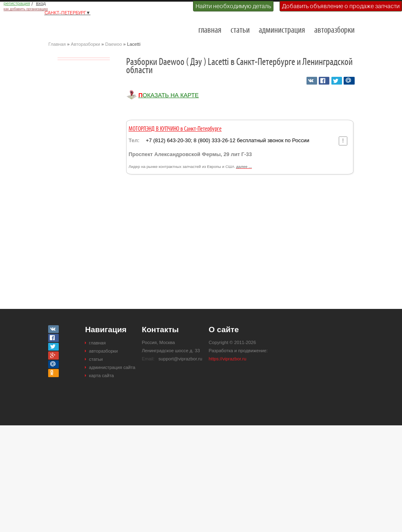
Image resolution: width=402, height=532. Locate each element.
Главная (57, 44)
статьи (240, 30)
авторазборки (334, 30)
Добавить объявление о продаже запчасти (341, 6)
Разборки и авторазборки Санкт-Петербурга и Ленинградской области (89, 27)
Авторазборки (86, 44)
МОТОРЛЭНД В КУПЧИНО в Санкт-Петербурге (175, 129)
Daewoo (114, 44)
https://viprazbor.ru (227, 359)
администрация (282, 30)
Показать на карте (169, 95)
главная (210, 30)
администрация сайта (112, 367)
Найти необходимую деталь (233, 6)
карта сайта (101, 376)
